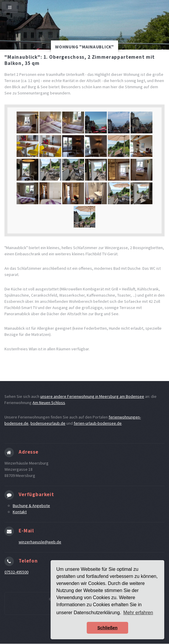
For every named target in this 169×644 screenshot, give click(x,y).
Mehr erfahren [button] (138, 613)
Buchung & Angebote (31, 506)
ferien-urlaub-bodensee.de (98, 423)
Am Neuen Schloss (49, 403)
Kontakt (20, 512)
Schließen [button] (107, 628)
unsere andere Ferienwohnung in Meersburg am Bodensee (92, 396)
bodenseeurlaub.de (48, 423)
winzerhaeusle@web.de (40, 542)
